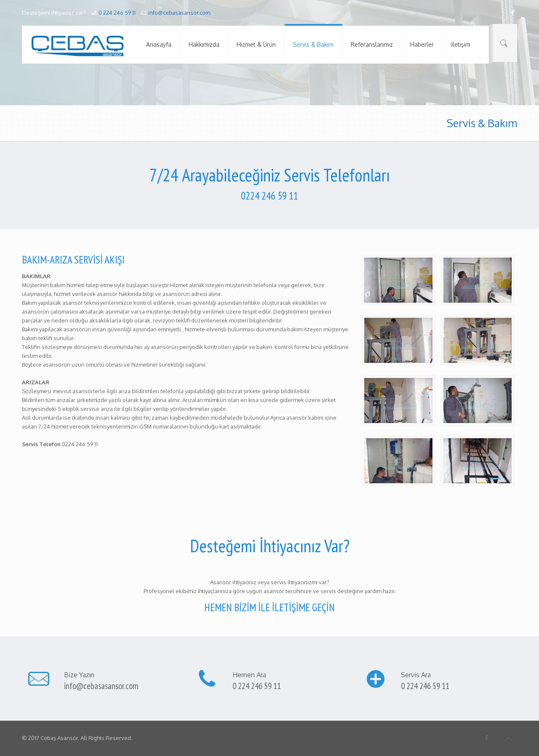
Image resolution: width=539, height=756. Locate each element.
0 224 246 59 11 (117, 13)
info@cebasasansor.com (179, 13)
